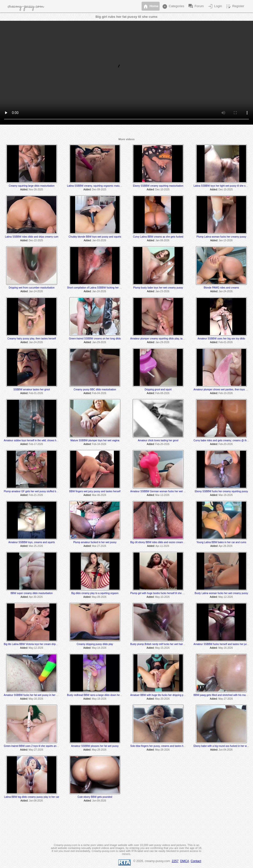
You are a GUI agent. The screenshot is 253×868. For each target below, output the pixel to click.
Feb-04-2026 (99, 393)
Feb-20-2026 (162, 444)
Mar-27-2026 (99, 546)
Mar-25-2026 (36, 546)
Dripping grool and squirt (158, 389)
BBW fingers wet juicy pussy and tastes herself (95, 491)
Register (235, 6)
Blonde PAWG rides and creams (221, 288)
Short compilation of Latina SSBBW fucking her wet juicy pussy (101, 288)
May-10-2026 (162, 597)
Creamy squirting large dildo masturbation (32, 186)
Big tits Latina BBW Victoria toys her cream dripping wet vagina (38, 644)
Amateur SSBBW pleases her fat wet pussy (95, 746)
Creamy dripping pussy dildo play (95, 644)
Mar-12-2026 (162, 495)
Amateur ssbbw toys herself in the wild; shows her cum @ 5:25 (38, 440)
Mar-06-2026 (99, 495)
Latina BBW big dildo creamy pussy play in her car (32, 797)
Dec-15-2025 (226, 189)
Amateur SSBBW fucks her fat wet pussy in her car (32, 695)
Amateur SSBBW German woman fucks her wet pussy (160, 491)
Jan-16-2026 (99, 291)
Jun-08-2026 (36, 801)
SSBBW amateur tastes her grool (32, 389)
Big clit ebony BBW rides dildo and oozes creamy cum (160, 542)
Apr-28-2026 (226, 546)
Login (215, 6)
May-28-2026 (99, 750)
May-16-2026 (226, 648)
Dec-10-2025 (162, 189)
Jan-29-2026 (99, 342)
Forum (196, 6)
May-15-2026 (162, 648)
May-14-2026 (99, 648)
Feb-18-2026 (99, 444)
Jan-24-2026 (226, 291)
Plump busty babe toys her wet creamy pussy (158, 288)
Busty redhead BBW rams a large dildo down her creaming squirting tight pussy (110, 695)
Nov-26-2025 (36, 189)
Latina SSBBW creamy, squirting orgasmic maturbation (97, 186)
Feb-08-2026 (162, 393)
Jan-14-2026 (36, 291)
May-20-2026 (162, 699)
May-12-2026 (226, 597)
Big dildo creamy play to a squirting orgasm (95, 593)
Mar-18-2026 (226, 495)
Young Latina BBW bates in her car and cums (221, 542)
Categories (173, 6)
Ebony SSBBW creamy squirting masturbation (158, 186)
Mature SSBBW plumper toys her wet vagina (95, 440)
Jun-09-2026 (99, 801)
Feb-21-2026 (36, 495)
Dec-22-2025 (36, 240)
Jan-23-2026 (162, 291)
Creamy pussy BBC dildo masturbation (95, 389)
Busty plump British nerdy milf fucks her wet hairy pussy (161, 644)
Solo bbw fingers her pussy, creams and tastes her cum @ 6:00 (165, 746)
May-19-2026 (99, 699)
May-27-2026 (226, 699)
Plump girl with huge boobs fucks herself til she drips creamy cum (166, 593)
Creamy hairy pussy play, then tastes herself (32, 339)
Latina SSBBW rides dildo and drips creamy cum (32, 237)
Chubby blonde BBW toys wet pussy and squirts (95, 237)
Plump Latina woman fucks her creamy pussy (221, 237)
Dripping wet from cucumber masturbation (32, 288)
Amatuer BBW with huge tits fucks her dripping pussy (159, 695)
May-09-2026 (99, 597)
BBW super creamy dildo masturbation (32, 593)
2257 (175, 861)
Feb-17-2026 (36, 444)
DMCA (185, 861)
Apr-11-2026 (162, 546)
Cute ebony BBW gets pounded (95, 797)
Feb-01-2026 (226, 342)
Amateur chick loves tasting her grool (158, 440)
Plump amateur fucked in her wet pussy (95, 542)
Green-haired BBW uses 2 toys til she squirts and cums (34, 746)
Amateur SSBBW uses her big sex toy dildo (221, 339)
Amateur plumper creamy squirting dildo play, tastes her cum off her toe (169, 339)
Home (151, 6)
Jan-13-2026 (226, 240)
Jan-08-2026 (162, 240)
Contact (196, 861)
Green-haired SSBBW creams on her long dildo (95, 339)
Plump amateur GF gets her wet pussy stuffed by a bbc (34, 491)
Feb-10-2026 (226, 393)
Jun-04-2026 (226, 750)
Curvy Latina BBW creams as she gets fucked (158, 237)
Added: (24, 189)
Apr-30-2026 (36, 597)
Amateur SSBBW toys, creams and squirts (32, 542)
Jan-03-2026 (99, 240)
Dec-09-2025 (99, 189)
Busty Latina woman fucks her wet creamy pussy (221, 593)
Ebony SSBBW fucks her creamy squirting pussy (221, 491)
